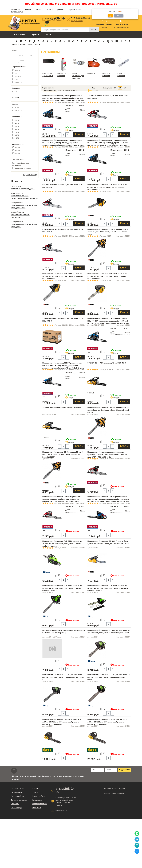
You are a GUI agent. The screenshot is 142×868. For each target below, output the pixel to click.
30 (115, 88)
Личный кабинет (104, 24)
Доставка (61, 10)
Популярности (49, 90)
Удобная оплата (75, 10)
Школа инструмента (40, 804)
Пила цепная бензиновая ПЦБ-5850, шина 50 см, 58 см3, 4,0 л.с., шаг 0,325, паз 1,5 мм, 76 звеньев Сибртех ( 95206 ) (108, 588)
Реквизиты (15, 804)
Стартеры (91, 73)
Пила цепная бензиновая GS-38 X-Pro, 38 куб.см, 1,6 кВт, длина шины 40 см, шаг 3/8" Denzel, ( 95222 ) (108, 544)
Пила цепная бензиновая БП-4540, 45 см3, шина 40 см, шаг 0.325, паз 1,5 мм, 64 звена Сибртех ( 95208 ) (108, 633)
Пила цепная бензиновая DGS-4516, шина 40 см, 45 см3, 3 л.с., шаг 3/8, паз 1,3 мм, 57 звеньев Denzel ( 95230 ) (107, 187)
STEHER (91, 393)
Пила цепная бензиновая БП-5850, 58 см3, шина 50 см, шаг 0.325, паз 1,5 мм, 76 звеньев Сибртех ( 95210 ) (108, 677)
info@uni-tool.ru (77, 21)
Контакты (49, 10)
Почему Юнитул (17, 789)
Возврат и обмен (38, 796)
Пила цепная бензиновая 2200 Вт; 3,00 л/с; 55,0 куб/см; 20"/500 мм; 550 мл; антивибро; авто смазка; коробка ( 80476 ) (107, 722)
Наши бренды (16, 808)
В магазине (20, 35)
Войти (104, 27)
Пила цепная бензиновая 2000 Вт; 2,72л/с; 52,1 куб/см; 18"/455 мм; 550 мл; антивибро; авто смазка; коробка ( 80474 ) (62, 722)
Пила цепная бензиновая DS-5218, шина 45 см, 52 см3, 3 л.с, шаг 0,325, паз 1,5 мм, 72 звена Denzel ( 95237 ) (108, 232)
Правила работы (17, 796)
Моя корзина (122, 24)
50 (120, 88)
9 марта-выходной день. (23, 189)
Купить (79, 134)
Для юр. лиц (16, 10)
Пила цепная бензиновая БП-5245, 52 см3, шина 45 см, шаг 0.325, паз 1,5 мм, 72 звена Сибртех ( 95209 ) (64, 677)
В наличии (66, 90)
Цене (60, 90)
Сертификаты (16, 792)
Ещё (49, 35)
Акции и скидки (17, 12)
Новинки (74, 90)
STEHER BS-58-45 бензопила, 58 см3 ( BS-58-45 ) (62, 407)
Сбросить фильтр (30, 175)
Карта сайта (36, 808)
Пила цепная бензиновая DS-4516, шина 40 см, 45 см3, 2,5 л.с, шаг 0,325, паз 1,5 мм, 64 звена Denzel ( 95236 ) (108, 410)
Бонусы (28, 10)
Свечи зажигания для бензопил (78, 76)
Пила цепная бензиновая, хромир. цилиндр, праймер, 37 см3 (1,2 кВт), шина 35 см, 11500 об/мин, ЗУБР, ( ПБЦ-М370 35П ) (107, 455)
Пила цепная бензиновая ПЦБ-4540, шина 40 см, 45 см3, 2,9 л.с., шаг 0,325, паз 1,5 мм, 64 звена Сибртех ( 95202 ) (62, 544)
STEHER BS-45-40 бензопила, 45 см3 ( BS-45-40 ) (107, 363)
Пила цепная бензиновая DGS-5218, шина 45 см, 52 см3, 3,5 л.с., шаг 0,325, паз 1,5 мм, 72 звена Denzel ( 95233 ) (107, 276)
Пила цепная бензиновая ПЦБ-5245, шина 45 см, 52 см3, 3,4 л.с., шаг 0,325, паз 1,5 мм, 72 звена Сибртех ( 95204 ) (62, 588)
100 (125, 88)
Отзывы (38, 10)
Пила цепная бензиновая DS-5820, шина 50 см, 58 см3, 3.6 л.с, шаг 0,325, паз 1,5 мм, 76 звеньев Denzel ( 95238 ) (63, 455)
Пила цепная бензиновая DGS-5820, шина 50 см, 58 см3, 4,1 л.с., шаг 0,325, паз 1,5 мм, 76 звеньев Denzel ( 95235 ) (63, 276)
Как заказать (37, 800)
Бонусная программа (19, 800)
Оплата (35, 792)
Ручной (35, 35)
